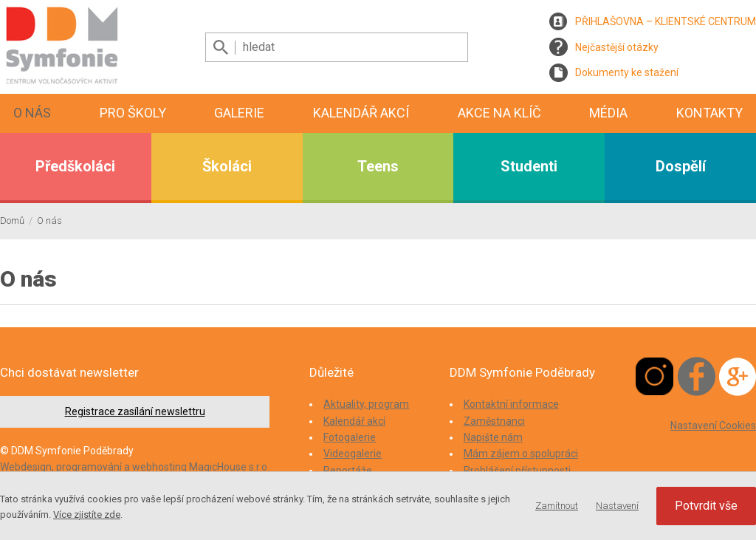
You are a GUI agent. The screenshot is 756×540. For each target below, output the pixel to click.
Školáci (227, 166)
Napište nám (493, 437)
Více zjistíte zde (87, 515)
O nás (32, 113)
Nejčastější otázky (617, 47)
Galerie (239, 113)
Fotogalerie (350, 437)
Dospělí (681, 166)
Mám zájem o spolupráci (521, 454)
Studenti (529, 166)
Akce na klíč (499, 113)
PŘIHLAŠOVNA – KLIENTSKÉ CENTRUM (666, 21)
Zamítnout (557, 506)
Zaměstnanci (494, 421)
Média (608, 113)
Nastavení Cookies (713, 425)
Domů (12, 221)
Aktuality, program (366, 404)
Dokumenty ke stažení (627, 72)
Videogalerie (353, 454)
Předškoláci (75, 166)
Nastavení (617, 506)
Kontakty (709, 113)
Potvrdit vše (706, 506)
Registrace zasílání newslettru (135, 411)
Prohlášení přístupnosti (517, 471)
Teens (378, 166)
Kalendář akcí (361, 113)
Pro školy (133, 113)
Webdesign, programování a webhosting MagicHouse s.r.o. (135, 467)
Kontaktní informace (511, 404)
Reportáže (348, 471)
